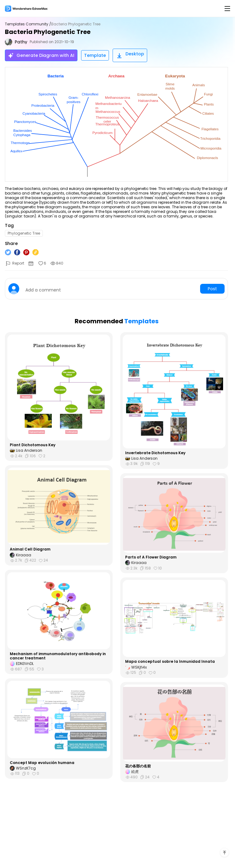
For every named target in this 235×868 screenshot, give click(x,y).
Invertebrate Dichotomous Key (155, 453)
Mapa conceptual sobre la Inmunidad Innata (170, 662)
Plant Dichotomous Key (33, 445)
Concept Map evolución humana (42, 763)
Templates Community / (28, 24)
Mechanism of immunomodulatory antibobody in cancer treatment (58, 656)
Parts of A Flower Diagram (151, 557)
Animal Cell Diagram (30, 549)
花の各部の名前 (138, 766)
